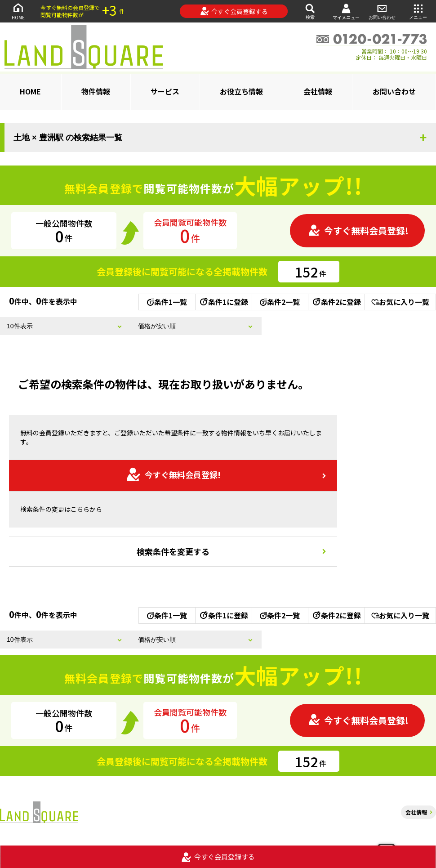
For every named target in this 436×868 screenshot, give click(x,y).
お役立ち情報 (241, 91)
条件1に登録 (223, 302)
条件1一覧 (167, 302)
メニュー (418, 11)
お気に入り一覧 (400, 302)
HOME (18, 11)
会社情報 (318, 91)
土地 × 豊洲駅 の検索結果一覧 (68, 138)
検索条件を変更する (173, 551)
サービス (165, 91)
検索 (310, 11)
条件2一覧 (280, 302)
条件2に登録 (336, 302)
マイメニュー (346, 11)
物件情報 (96, 91)
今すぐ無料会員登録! (358, 230)
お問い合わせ (382, 11)
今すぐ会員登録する (234, 11)
